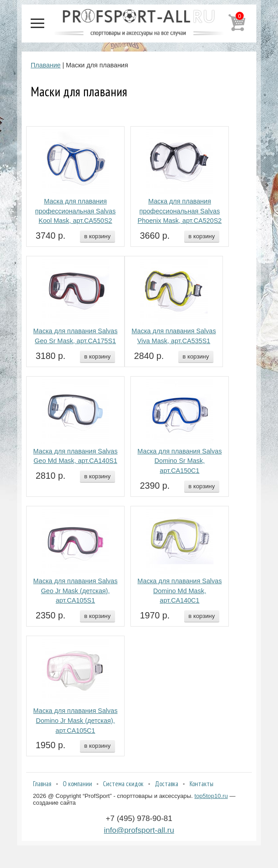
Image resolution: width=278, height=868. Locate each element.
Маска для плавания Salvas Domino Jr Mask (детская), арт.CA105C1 (76, 721)
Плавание (46, 65)
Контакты (202, 784)
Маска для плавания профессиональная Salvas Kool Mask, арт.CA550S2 (75, 211)
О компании (77, 784)
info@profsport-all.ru (139, 830)
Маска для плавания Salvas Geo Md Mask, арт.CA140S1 (76, 456)
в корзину (97, 236)
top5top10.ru (211, 796)
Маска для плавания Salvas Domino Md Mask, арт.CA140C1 (180, 591)
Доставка (167, 784)
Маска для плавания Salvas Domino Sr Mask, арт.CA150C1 (180, 461)
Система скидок (123, 784)
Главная (42, 784)
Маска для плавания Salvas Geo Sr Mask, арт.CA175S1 (76, 336)
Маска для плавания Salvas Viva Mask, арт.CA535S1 (174, 336)
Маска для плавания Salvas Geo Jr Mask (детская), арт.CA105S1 (76, 591)
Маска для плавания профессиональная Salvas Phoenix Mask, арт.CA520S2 (180, 211)
